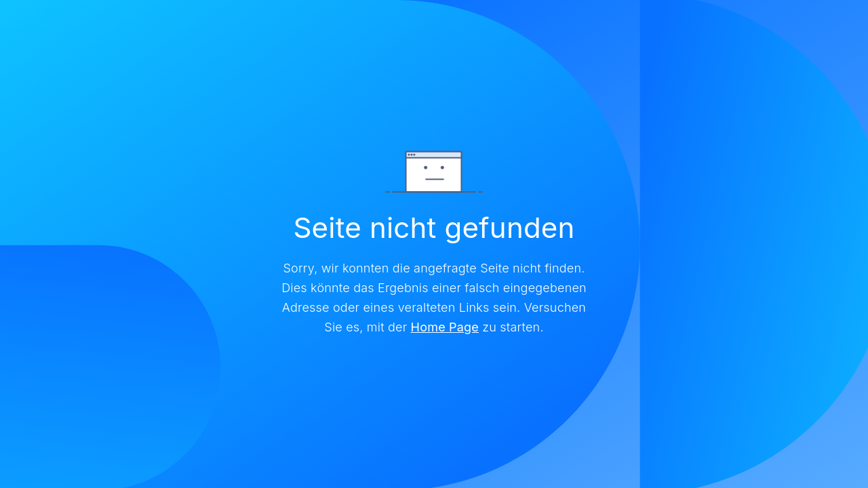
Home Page (445, 327)
